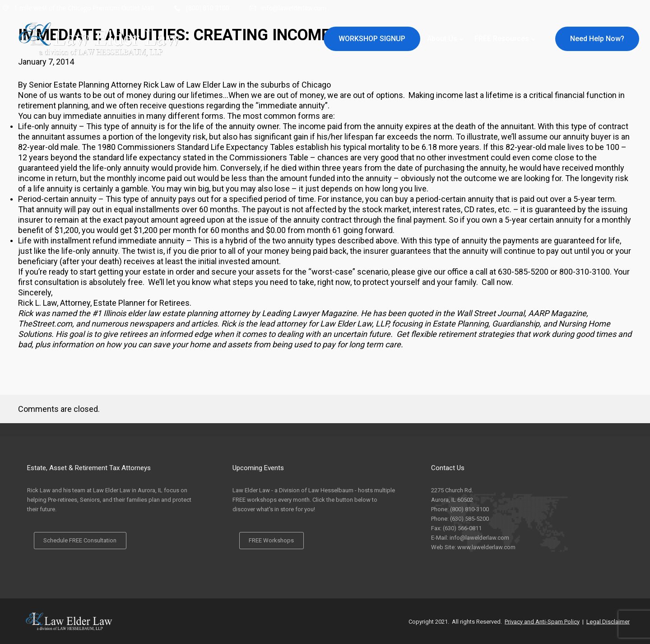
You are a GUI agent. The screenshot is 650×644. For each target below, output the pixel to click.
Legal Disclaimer (608, 621)
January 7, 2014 (46, 62)
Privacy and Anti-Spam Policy (542, 621)
